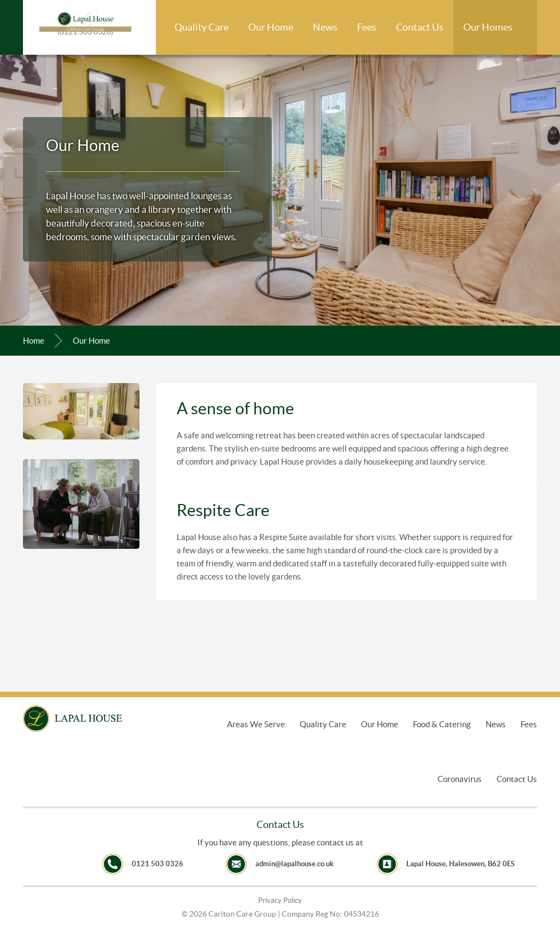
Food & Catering (442, 724)
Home (34, 341)
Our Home (271, 27)
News (325, 27)
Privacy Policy (280, 900)
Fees (367, 27)
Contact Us (420, 27)
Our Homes (488, 27)
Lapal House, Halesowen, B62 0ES (460, 864)
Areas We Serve (256, 724)
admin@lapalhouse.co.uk (294, 864)
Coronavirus (460, 779)
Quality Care (202, 27)
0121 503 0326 (157, 864)
